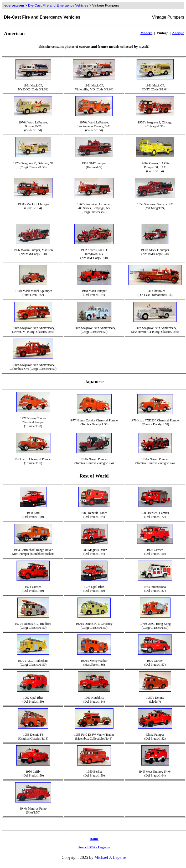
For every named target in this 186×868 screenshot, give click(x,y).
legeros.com (14, 5)
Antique (178, 33)
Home (94, 839)
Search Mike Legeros (94, 847)
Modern (146, 33)
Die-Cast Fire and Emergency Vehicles (58, 5)
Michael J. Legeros (110, 857)
